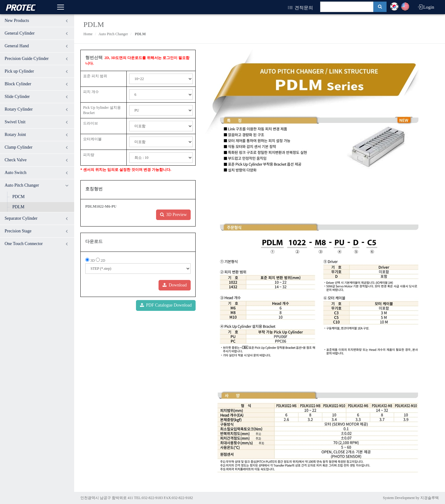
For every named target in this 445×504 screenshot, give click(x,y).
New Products (17, 21)
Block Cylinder (18, 84)
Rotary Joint (15, 135)
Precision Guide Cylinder (27, 59)
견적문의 (300, 8)
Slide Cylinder (17, 97)
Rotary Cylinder (19, 109)
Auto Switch (15, 173)
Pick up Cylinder (19, 71)
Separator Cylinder (21, 218)
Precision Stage (18, 231)
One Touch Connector (24, 244)
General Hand (17, 46)
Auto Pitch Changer (22, 185)
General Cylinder (20, 33)
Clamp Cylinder (19, 147)
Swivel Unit (15, 122)
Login (426, 7)
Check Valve (16, 160)
